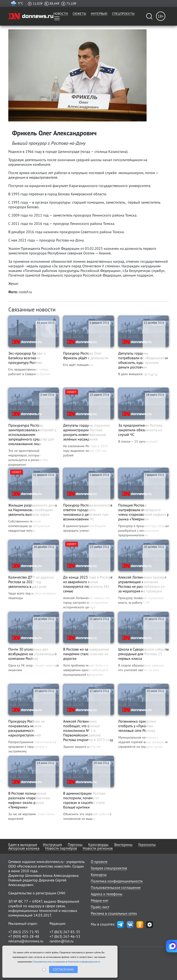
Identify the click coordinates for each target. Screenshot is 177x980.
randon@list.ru (62, 941)
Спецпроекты (123, 14)
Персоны (75, 844)
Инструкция (52, 844)
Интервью (99, 14)
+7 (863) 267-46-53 (65, 936)
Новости (61, 14)
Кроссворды (98, 844)
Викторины (123, 844)
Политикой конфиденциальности (84, 962)
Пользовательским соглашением (49, 962)
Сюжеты (79, 14)
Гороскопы (147, 844)
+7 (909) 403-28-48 (24, 936)
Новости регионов (98, 848)
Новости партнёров (61, 848)
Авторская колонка (24, 848)
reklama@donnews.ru (26, 941)
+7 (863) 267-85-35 (65, 932)
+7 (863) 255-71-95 (24, 932)
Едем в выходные (23, 844)
